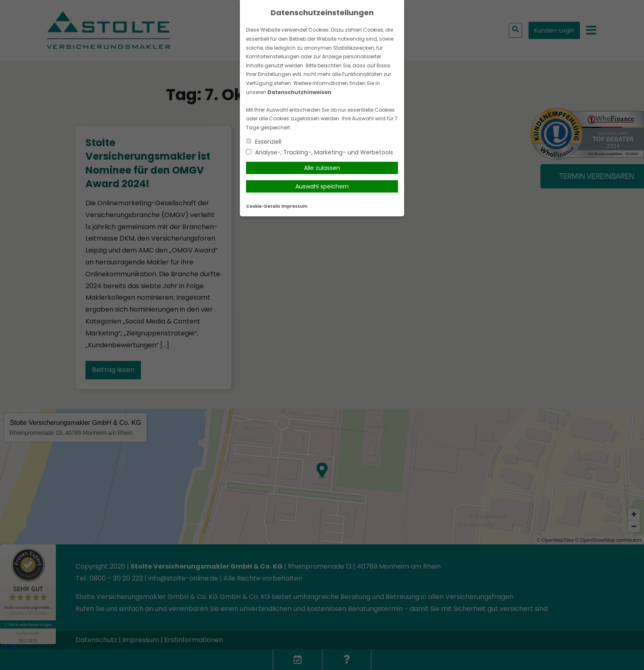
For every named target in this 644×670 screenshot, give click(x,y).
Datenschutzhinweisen (299, 92)
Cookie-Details (263, 206)
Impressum (294, 206)
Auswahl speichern (322, 186)
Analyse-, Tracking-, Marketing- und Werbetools (320, 152)
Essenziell (264, 142)
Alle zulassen (322, 168)
